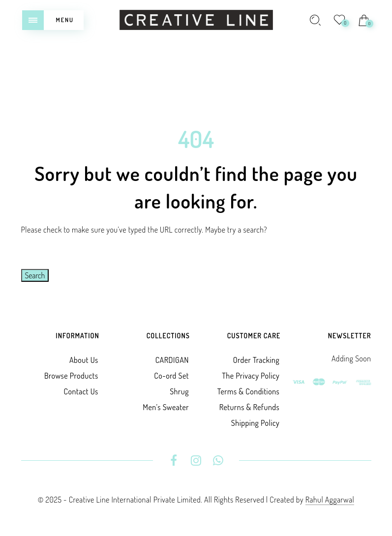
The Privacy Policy (251, 376)
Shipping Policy (255, 423)
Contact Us (81, 391)
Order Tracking (256, 360)
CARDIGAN (172, 360)
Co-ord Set (171, 376)
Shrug (179, 391)
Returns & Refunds (250, 407)
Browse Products (71, 376)
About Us (84, 360)
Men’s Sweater (166, 407)
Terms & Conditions (249, 391)
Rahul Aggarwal (330, 500)
